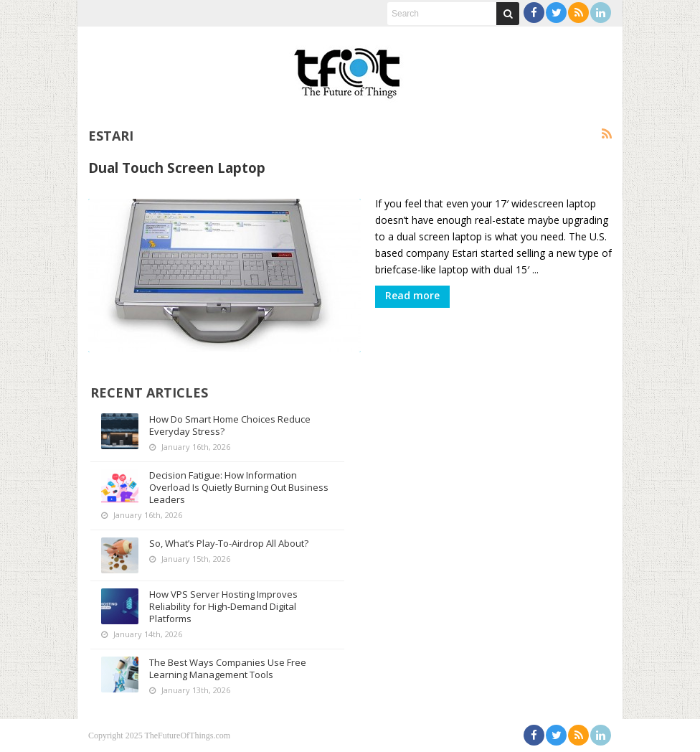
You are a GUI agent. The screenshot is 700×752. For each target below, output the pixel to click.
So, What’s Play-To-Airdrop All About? (229, 543)
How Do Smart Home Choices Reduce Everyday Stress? (230, 425)
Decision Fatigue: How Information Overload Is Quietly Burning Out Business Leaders (239, 487)
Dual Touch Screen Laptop (177, 168)
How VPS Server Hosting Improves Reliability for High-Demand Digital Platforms (223, 606)
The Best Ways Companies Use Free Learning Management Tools (228, 668)
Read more (412, 295)
